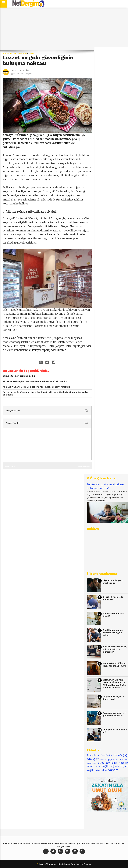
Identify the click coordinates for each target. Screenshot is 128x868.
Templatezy (52, 864)
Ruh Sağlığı (106, 759)
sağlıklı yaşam (119, 766)
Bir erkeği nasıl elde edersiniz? (113, 598)
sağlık (105, 766)
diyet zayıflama (107, 763)
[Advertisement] (64, 29)
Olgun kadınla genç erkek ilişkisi (113, 582)
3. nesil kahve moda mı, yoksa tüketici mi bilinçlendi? (115, 649)
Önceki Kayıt (10, 467)
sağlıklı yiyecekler (97, 770)
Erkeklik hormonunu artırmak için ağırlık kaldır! (113, 633)
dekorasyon (91, 763)
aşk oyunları (121, 759)
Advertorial (21, 53)
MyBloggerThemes (82, 864)
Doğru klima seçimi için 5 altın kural (114, 698)
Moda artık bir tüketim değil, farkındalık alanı (114, 665)
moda (98, 766)
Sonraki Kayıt (84, 467)
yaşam (32, 53)
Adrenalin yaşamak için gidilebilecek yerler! (114, 714)
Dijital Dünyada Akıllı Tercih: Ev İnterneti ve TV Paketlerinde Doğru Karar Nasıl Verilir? (114, 684)
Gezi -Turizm (107, 755)
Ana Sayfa (8, 53)
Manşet (93, 759)
